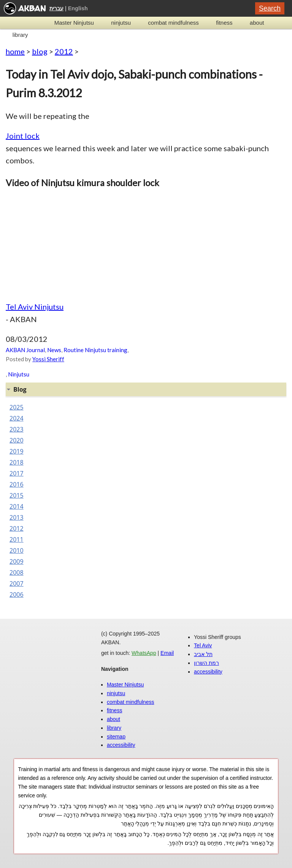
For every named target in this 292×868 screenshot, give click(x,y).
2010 (17, 550)
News (54, 350)
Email (167, 653)
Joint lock (23, 136)
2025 (17, 407)
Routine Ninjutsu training (95, 350)
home (15, 51)
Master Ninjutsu (74, 23)
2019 (17, 451)
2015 (17, 495)
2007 (17, 583)
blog (40, 51)
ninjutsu (121, 23)
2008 (17, 572)
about (257, 23)
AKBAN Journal (25, 350)
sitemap (116, 737)
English (78, 8)
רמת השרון (206, 663)
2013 (17, 517)
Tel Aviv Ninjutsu (35, 307)
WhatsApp (144, 653)
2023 (17, 429)
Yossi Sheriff (48, 359)
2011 (17, 539)
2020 (17, 440)
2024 (17, 418)
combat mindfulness (173, 23)
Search (270, 8)
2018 (17, 462)
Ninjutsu (19, 374)
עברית (56, 8)
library (20, 35)
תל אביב (203, 654)
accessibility (121, 745)
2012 (64, 51)
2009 (17, 561)
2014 (17, 506)
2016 (17, 484)
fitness (224, 23)
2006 (17, 594)
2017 (17, 473)
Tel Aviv (203, 645)
